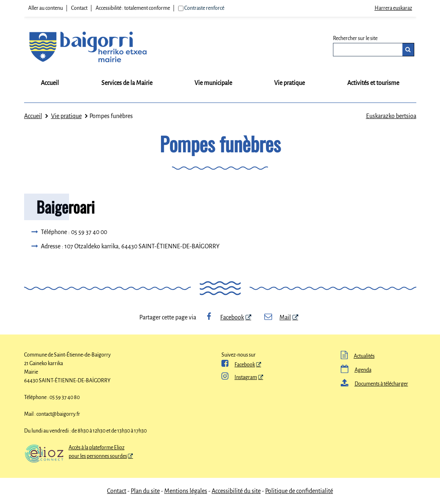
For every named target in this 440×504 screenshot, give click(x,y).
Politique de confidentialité (299, 491)
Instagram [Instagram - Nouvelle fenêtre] (239, 377)
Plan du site (145, 491)
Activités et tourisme (373, 83)
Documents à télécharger (374, 384)
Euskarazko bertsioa (391, 116)
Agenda (356, 370)
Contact (79, 8)
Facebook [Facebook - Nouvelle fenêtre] (224, 317)
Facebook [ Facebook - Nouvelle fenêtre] (238, 365)
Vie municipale (213, 83)
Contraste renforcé (204, 8)
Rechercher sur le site (355, 38)
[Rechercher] (408, 50)
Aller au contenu (46, 8)
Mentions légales (186, 491)
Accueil (50, 83)
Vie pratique (289, 83)
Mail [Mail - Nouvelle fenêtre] (277, 317)
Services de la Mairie (127, 83)
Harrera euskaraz (393, 8)
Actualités (358, 356)
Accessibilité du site (236, 491)
